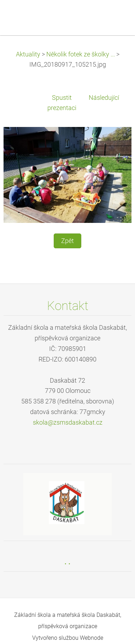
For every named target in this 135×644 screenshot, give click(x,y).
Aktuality (28, 54)
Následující (104, 98)
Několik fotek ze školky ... (81, 54)
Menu (116, 16)
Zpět (67, 241)
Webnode (92, 638)
